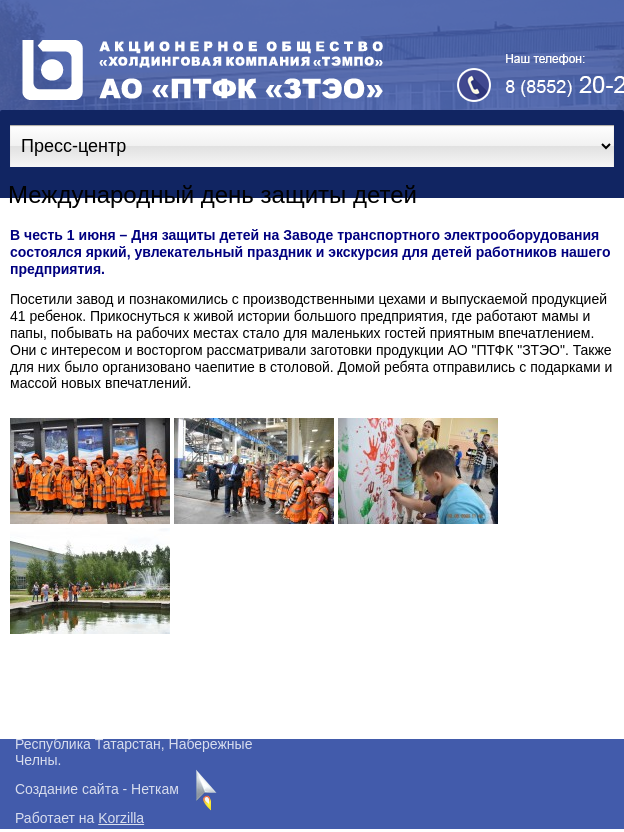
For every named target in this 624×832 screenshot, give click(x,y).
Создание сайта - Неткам (97, 789)
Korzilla (121, 818)
